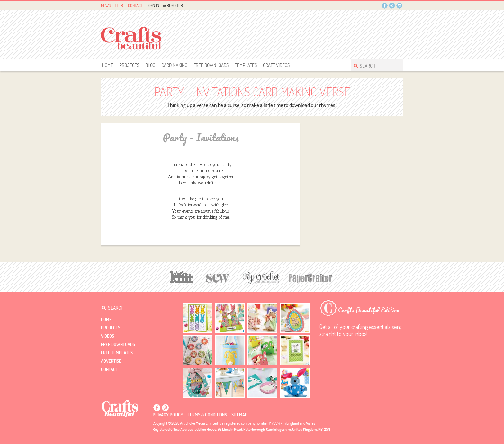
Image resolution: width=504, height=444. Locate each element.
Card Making (174, 65)
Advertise (111, 361)
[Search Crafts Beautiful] (374, 65)
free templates (117, 353)
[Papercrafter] (310, 277)
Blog (150, 65)
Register (175, 5)
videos (108, 336)
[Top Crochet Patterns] (260, 277)
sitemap (239, 415)
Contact (135, 5)
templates (246, 65)
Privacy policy (168, 415)
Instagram (399, 6)
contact (109, 369)
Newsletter (112, 5)
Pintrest (392, 6)
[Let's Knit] (182, 276)
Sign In (153, 5)
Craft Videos (276, 65)
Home (108, 65)
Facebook (385, 6)
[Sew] (218, 277)
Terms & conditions (207, 415)
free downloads (211, 65)
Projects (129, 65)
